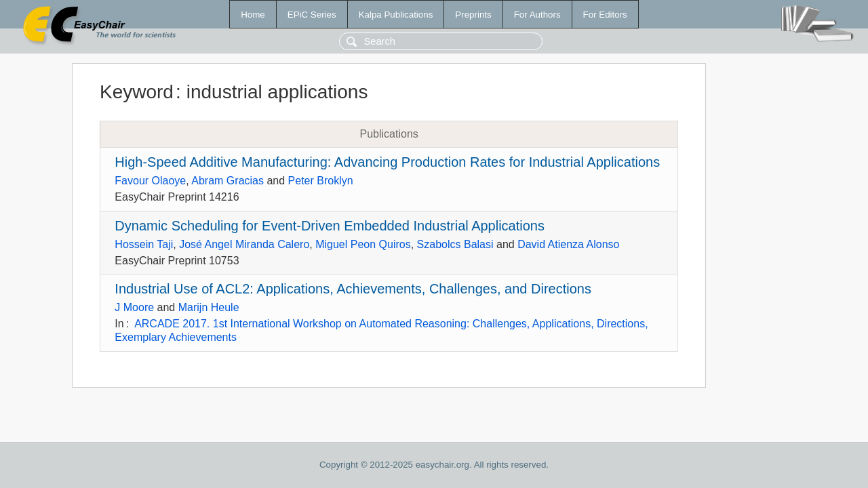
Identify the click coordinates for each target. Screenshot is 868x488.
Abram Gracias (228, 181)
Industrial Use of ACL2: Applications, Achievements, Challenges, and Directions (353, 289)
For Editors (605, 15)
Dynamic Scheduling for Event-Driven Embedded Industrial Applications (330, 226)
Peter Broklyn (321, 181)
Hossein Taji (144, 244)
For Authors (537, 15)
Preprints (473, 15)
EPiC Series (312, 15)
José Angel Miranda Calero (244, 244)
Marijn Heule (209, 307)
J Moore (134, 307)
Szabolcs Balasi (455, 244)
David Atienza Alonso (568, 244)
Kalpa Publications (396, 15)
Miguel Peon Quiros (363, 244)
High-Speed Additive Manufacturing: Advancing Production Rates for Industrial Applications (387, 162)
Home (253, 15)
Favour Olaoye (150, 181)
